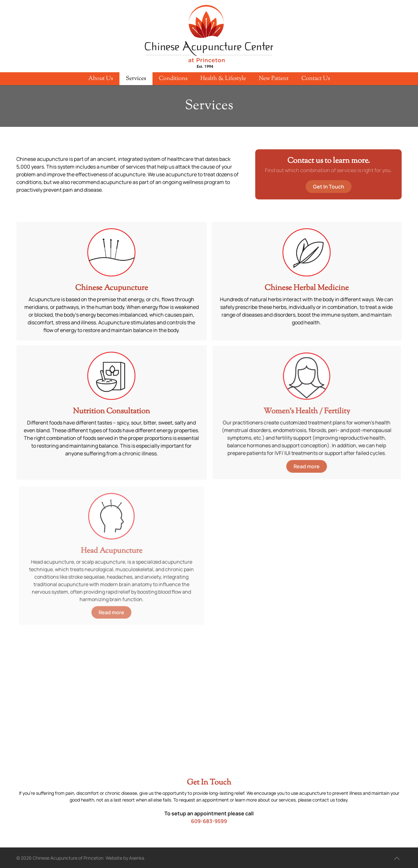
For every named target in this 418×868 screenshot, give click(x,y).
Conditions (173, 79)
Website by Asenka (125, 858)
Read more (306, 463)
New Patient (274, 79)
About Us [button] (101, 79)
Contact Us (316, 79)
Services (136, 79)
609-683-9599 (209, 821)
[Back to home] (209, 37)
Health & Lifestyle (223, 79)
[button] (397, 858)
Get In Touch (329, 187)
